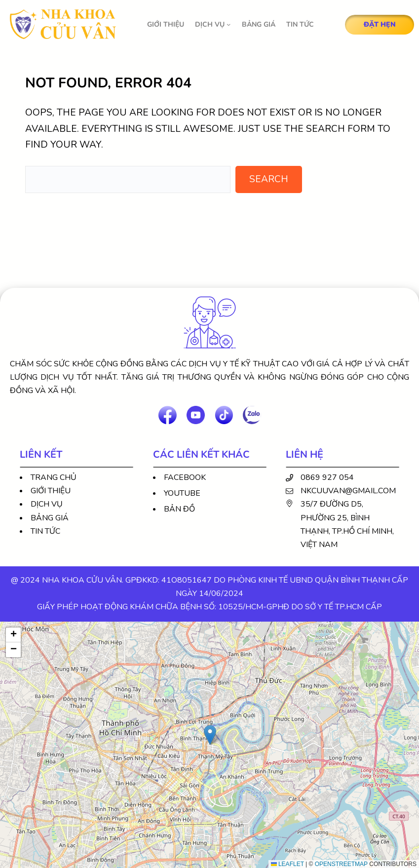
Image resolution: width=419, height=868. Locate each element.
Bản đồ (179, 509)
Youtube (182, 493)
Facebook (185, 477)
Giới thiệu (51, 491)
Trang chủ (54, 477)
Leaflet (287, 864)
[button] (210, 735)
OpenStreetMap (341, 864)
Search (269, 179)
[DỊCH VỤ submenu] (229, 24)
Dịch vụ (47, 504)
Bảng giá (50, 518)
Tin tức (45, 531)
